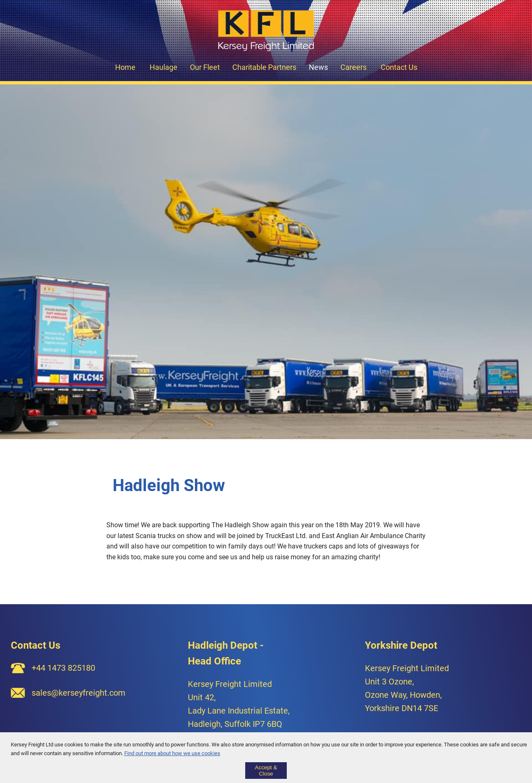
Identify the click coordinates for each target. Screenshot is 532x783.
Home (125, 67)
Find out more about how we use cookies (172, 753)
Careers (353, 67)
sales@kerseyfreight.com (79, 693)
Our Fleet (205, 67)
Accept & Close (266, 771)
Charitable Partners (264, 67)
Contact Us (399, 67)
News (318, 67)
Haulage (164, 67)
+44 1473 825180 (63, 668)
